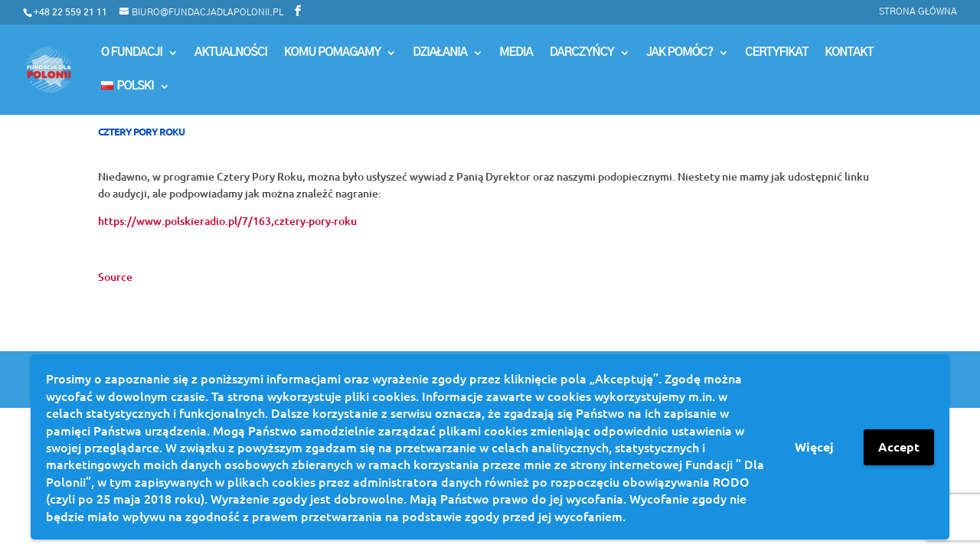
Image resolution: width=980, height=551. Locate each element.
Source (115, 277)
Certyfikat (776, 53)
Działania (440, 53)
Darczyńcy (582, 53)
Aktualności (231, 53)
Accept (899, 447)
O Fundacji (132, 53)
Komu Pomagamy (332, 53)
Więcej (814, 447)
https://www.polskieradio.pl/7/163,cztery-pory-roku (227, 221)
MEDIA (516, 53)
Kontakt (849, 53)
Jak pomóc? (679, 53)
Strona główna (918, 11)
